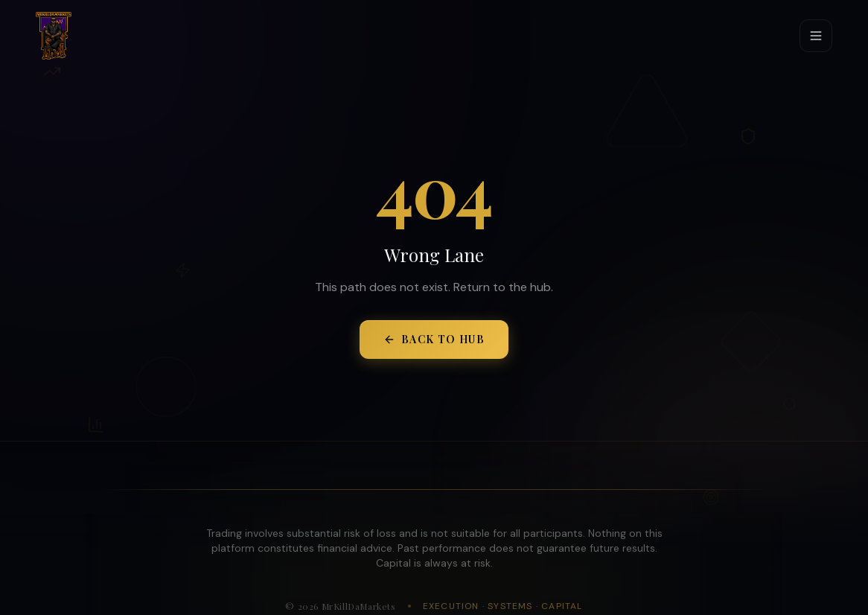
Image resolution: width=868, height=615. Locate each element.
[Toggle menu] (816, 36)
